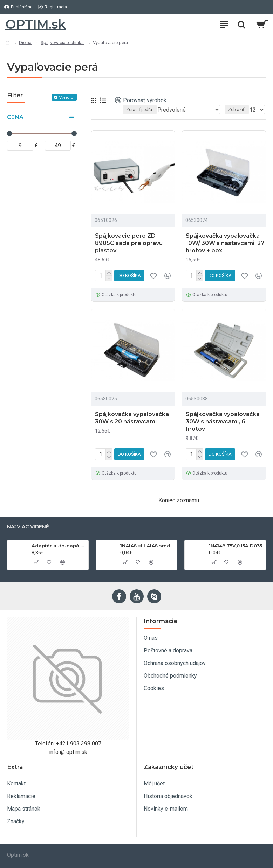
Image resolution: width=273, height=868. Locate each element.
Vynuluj (67, 97)
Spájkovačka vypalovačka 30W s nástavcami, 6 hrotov (223, 422)
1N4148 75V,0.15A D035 (236, 546)
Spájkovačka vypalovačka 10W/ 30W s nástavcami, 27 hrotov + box (225, 243)
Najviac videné (28, 527)
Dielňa (25, 43)
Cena (15, 117)
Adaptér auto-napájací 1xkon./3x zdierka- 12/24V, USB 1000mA (59, 546)
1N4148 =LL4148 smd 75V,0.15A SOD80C (147, 546)
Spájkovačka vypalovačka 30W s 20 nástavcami (132, 418)
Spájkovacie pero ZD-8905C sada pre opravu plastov (129, 243)
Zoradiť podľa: (140, 110)
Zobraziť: (237, 110)
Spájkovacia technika (62, 43)
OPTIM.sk (36, 24)
